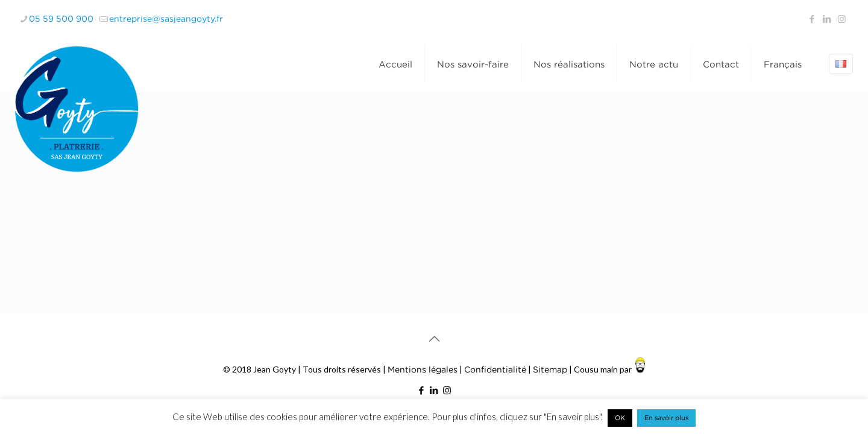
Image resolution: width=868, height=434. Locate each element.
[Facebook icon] (812, 19)
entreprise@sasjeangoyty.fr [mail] (166, 18)
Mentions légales (423, 369)
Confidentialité (495, 369)
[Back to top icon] (434, 339)
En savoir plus (666, 418)
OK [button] (620, 418)
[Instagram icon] (842, 19)
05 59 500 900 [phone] (61, 18)
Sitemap (550, 369)
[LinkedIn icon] (827, 19)
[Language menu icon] (841, 64)
